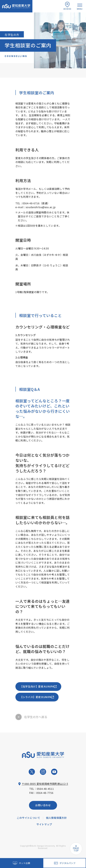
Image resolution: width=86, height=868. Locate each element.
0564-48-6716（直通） (36, 203)
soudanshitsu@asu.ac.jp (41, 207)
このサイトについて (29, 818)
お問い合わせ (43, 805)
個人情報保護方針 (56, 818)
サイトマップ (44, 824)
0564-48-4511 (45, 789)
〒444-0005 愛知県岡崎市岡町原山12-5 (45, 784)
